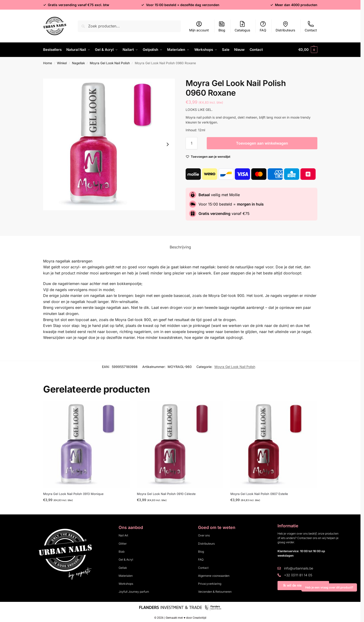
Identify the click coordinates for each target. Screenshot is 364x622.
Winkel (62, 63)
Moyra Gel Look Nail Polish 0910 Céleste (166, 494)
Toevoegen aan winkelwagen (262, 143)
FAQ (263, 26)
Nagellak (78, 63)
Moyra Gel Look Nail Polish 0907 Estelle (259, 494)
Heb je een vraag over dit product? (329, 587)
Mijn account (199, 26)
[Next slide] (168, 144)
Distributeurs (285, 26)
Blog (222, 26)
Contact (311, 26)
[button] (308, 50)
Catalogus (242, 26)
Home (48, 63)
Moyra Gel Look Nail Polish (110, 63)
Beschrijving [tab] (180, 247)
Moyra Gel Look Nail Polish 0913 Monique (73, 494)
